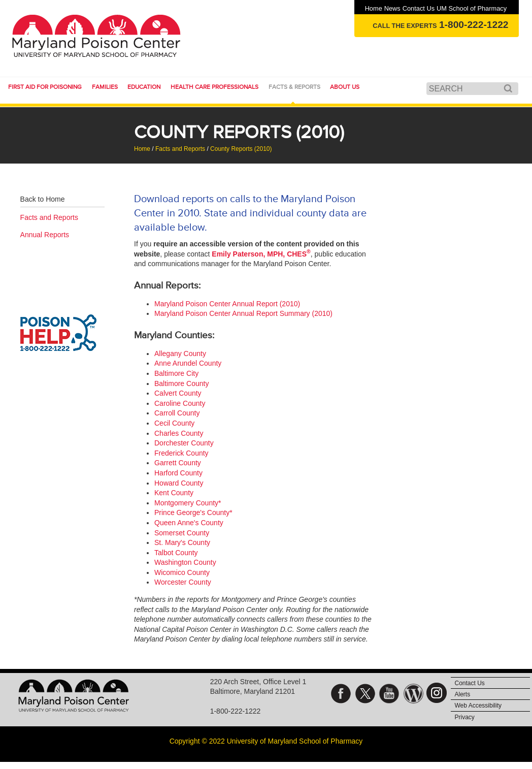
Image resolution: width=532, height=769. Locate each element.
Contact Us (419, 8)
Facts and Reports (180, 149)
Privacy (465, 717)
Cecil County (174, 423)
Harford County (178, 473)
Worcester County (183, 582)
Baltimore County (181, 383)
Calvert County (178, 393)
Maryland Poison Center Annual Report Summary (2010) (243, 313)
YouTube (389, 694)
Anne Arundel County (188, 363)
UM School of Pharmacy (472, 8)
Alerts (463, 694)
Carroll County (177, 413)
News (392, 8)
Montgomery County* (188, 503)
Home (374, 8)
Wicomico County (182, 572)
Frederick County (181, 453)
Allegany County (180, 354)
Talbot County (176, 553)
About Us (345, 87)
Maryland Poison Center (98, 36)
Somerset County (182, 533)
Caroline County (180, 403)
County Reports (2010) (241, 149)
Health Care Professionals (214, 87)
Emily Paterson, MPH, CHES (261, 254)
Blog (413, 694)
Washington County (185, 562)
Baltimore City (176, 373)
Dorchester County (184, 443)
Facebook (341, 694)
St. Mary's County (182, 542)
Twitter (365, 694)
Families (105, 87)
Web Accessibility (478, 706)
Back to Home (43, 199)
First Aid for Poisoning (45, 87)
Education (144, 87)
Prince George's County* (193, 512)
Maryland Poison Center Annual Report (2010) (227, 304)
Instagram (437, 694)
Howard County (179, 483)
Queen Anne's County (189, 523)
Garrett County (178, 463)
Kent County (174, 493)
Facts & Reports (294, 87)
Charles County (179, 433)
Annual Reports (45, 235)
